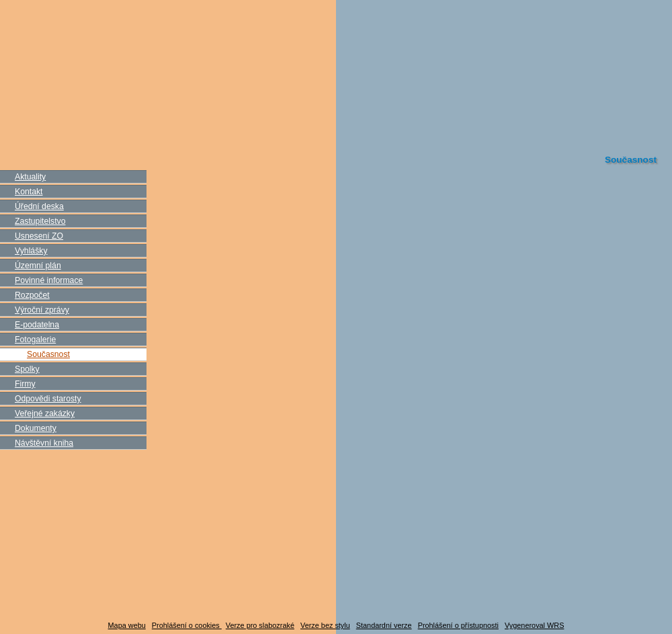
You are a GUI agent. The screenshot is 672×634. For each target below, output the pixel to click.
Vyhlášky (31, 251)
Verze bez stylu (325, 625)
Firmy (25, 384)
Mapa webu (127, 625)
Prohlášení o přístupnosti (458, 625)
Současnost (48, 354)
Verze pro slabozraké (260, 625)
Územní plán (38, 266)
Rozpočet (32, 295)
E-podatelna (37, 325)
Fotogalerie (35, 340)
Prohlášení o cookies (187, 625)
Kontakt (29, 192)
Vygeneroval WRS (534, 625)
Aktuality (30, 177)
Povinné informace (49, 280)
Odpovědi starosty (48, 399)
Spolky (27, 369)
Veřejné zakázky (45, 413)
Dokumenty (36, 428)
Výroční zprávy (42, 310)
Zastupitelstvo (40, 221)
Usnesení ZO (39, 236)
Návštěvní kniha (44, 443)
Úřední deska (39, 206)
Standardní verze (384, 625)
